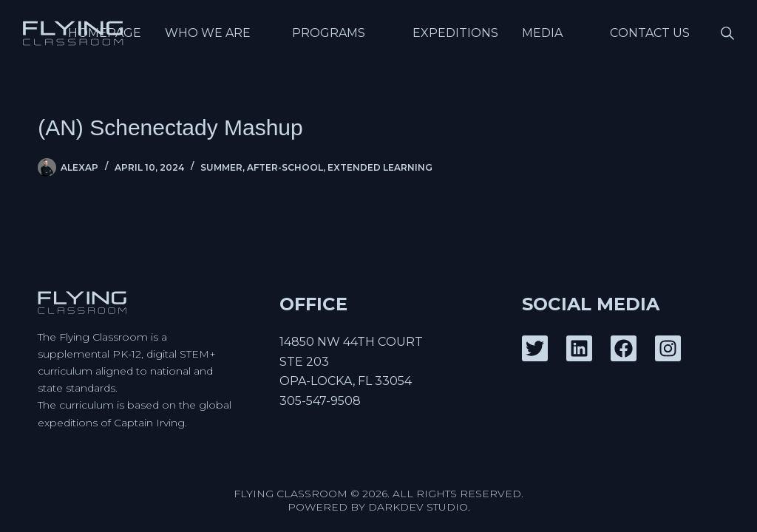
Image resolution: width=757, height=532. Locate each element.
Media (554, 33)
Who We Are (220, 33)
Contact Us (650, 33)
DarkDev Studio (418, 507)
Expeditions (455, 33)
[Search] (727, 33)
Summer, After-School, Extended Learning (316, 167)
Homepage (105, 33)
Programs (340, 33)
